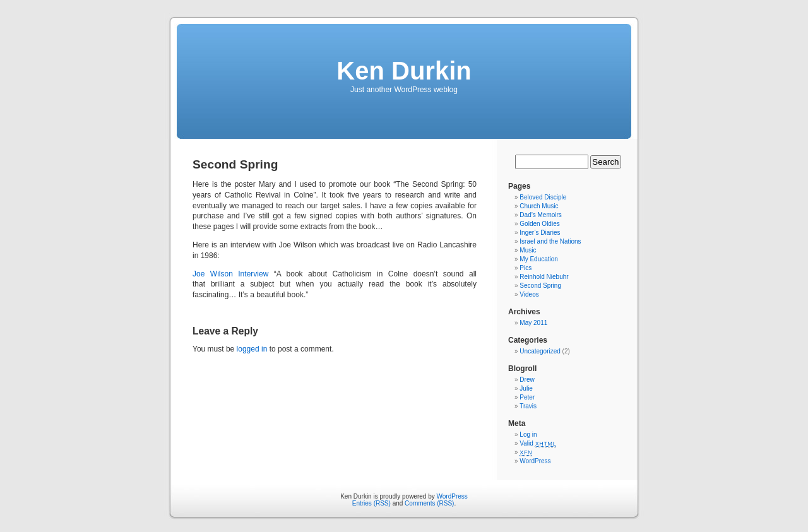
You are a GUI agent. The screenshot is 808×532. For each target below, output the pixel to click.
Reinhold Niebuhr (544, 277)
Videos (529, 294)
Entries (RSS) (371, 503)
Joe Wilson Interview (230, 274)
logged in (252, 349)
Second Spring (540, 286)
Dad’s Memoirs (541, 215)
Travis (528, 406)
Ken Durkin (404, 71)
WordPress (535, 461)
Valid (538, 443)
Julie (526, 388)
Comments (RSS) (429, 503)
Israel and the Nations (550, 241)
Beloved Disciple (543, 197)
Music (528, 250)
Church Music (539, 206)
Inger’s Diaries (540, 233)
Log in (528, 434)
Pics (526, 268)
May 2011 (533, 323)
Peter (527, 397)
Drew (527, 380)
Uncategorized (540, 351)
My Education (539, 259)
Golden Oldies (539, 224)
